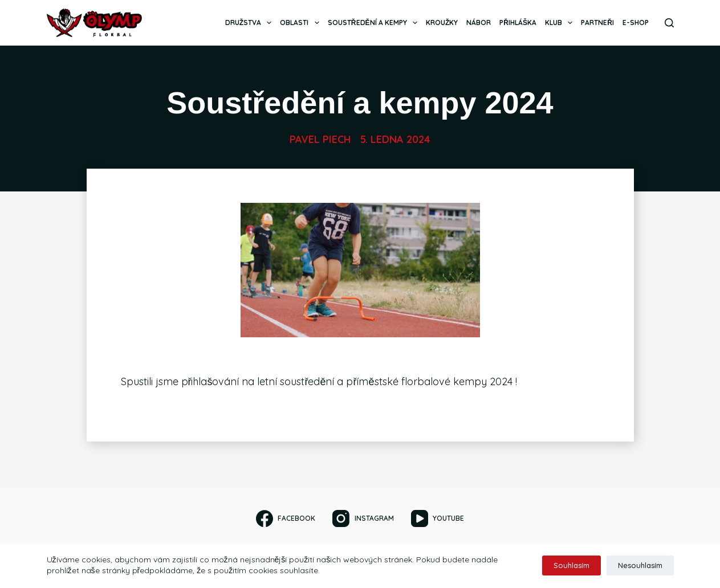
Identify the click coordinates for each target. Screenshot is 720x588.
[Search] (669, 23)
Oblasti (302, 23)
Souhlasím (571, 565)
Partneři (597, 23)
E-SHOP (636, 23)
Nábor (479, 23)
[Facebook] (286, 518)
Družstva (251, 23)
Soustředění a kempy (375, 23)
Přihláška (518, 23)
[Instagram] (363, 518)
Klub (561, 23)
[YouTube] (438, 518)
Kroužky (442, 23)
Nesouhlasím (640, 565)
